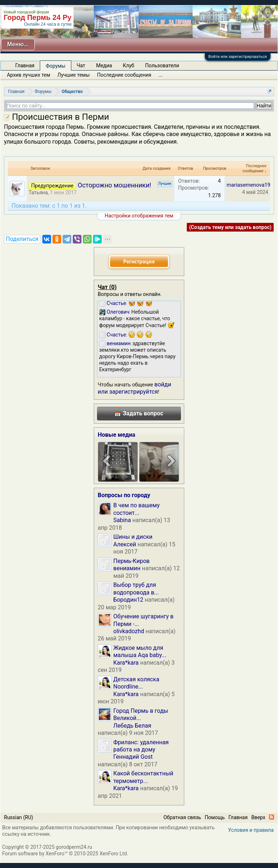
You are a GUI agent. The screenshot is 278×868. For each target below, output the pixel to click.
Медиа (104, 65)
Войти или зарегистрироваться (238, 57)
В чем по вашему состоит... (136, 509)
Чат (81, 65)
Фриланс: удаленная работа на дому (141, 746)
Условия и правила (251, 830)
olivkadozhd (129, 631)
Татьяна (38, 192)
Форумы (55, 66)
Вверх (258, 817)
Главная (25, 65)
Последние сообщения (124, 75)
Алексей (125, 544)
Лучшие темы (74, 75)
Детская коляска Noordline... (136, 683)
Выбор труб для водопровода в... (136, 588)
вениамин (127, 568)
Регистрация (139, 261)
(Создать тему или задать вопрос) (230, 227)
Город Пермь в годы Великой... (141, 714)
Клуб (128, 65)
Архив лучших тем (29, 75)
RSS (271, 817)
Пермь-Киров (131, 561)
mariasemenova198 (250, 185)
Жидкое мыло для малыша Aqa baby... (140, 651)
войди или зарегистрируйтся (134, 388)
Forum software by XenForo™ (65, 854)
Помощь (215, 817)
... (161, 75)
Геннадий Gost (133, 757)
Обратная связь (182, 817)
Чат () (107, 287)
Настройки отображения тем (139, 216)
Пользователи (162, 65)
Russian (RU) (18, 817)
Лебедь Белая (132, 726)
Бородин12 (128, 600)
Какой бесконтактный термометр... (143, 777)
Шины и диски (133, 537)
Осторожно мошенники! (115, 185)
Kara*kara (126, 663)
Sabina (122, 520)
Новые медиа (117, 435)
